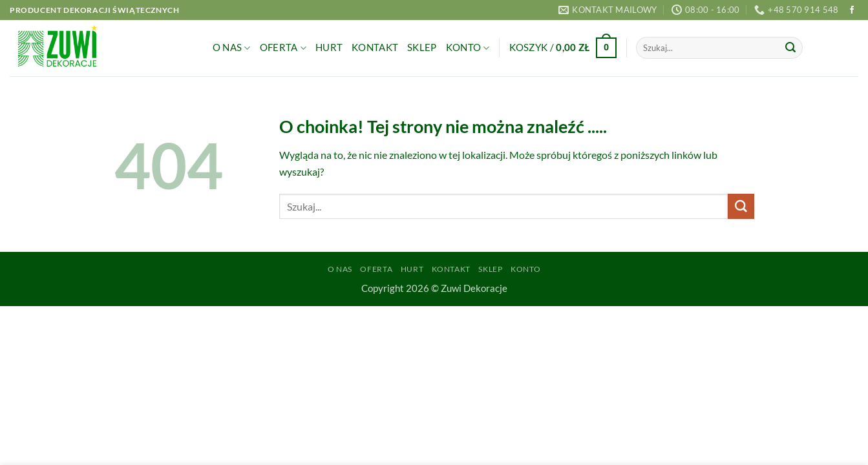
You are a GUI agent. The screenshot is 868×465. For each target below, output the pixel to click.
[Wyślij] (790, 48)
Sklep (422, 47)
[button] (563, 48)
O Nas (232, 48)
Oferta (283, 48)
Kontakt (375, 47)
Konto (468, 48)
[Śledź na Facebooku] (852, 10)
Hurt (329, 47)
